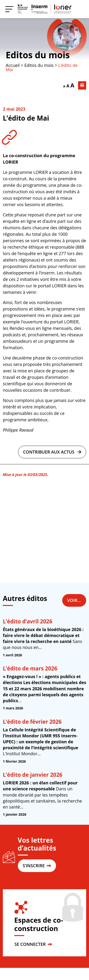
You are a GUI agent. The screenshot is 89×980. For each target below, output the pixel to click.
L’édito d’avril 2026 (28, 621)
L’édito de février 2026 (32, 722)
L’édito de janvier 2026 (33, 775)
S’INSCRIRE (37, 866)
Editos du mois (38, 55)
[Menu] (9, 9)
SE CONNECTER (33, 944)
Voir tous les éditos (77, 600)
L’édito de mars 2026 (30, 668)
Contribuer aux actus (52, 452)
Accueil (13, 65)
